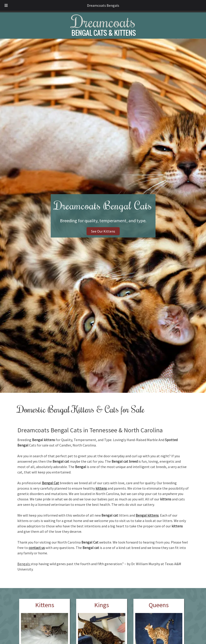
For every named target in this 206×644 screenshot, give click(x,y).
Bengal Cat (50, 483)
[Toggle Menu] (6, 5)
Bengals (24, 564)
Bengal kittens (147, 515)
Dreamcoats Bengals (103, 5)
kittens (101, 488)
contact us (37, 548)
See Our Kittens (103, 231)
